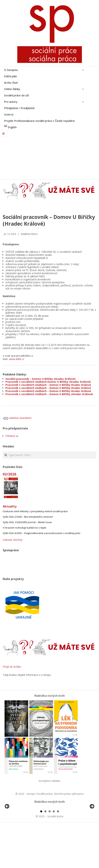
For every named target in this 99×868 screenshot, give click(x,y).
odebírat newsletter (17, 418)
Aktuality (10, 506)
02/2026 (9, 474)
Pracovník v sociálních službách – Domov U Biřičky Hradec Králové (48, 385)
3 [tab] (50, 853)
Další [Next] (92, 827)
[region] (49, 828)
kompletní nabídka (49, 781)
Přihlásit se (12, 436)
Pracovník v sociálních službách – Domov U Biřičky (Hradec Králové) (49, 394)
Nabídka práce (29, 234)
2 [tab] (45, 853)
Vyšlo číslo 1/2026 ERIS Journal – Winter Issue (27, 522)
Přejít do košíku (12, 667)
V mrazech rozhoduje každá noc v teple (24, 528)
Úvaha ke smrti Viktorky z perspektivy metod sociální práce (35, 511)
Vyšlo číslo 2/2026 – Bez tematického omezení (28, 517)
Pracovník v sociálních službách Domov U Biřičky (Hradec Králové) (48, 382)
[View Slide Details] (17, 828)
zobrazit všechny (13, 540)
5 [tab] (58, 853)
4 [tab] (54, 853)
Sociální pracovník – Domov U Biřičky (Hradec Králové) (40, 379)
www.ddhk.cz (17, 359)
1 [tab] (41, 853)
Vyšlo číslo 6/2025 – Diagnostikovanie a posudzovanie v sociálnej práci (41, 533)
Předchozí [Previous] (7, 827)
